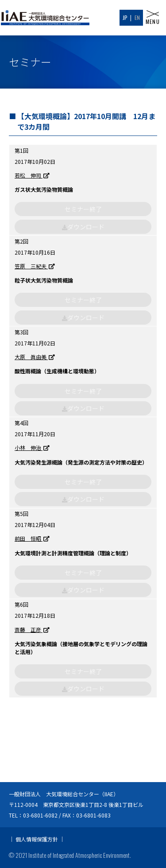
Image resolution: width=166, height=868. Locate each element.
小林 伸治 (32, 448)
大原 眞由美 (35, 357)
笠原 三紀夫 (35, 266)
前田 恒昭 (32, 539)
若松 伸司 (32, 176)
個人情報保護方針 (37, 839)
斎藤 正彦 (32, 630)
